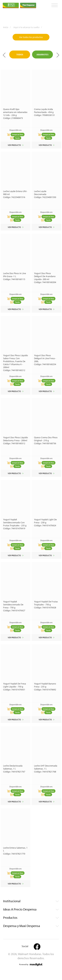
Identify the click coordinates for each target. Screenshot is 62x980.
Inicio (8, 27)
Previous (4, 55)
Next (58, 55)
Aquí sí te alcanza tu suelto (29, 27)
